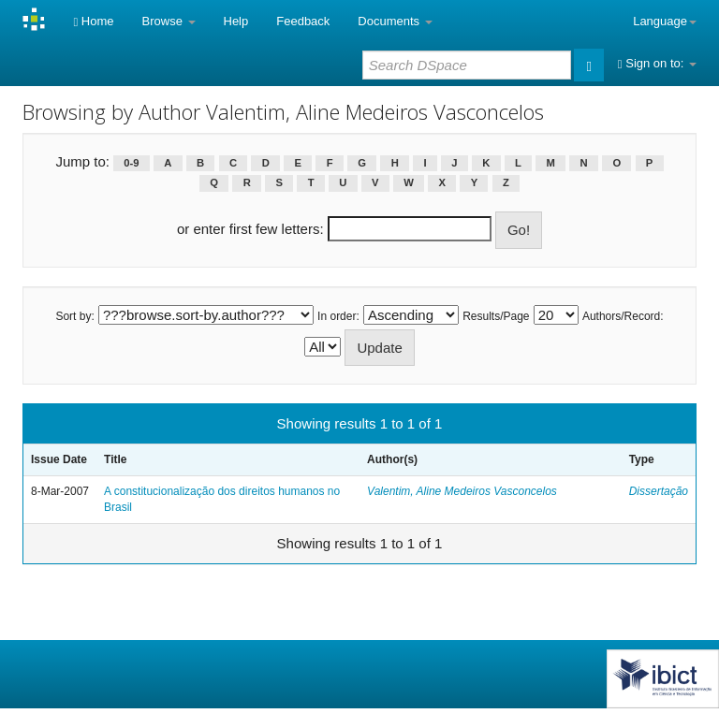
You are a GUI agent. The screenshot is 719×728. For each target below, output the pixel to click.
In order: (338, 316)
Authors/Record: (623, 316)
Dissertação (659, 491)
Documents (395, 21)
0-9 (131, 163)
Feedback (303, 21)
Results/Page (496, 316)
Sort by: (74, 316)
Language (665, 21)
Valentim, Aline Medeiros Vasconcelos (462, 491)
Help (236, 21)
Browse (169, 21)
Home (93, 21)
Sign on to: (657, 63)
